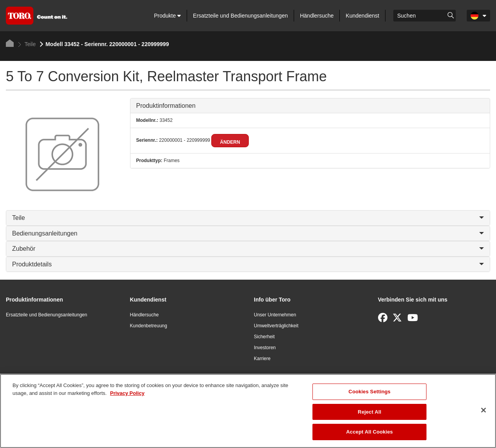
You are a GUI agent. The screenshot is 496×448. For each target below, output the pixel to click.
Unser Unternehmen (275, 315)
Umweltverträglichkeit (276, 326)
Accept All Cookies (369, 432)
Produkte (167, 16)
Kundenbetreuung (149, 326)
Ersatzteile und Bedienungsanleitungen (240, 16)
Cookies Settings (369, 392)
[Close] (484, 410)
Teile (27, 44)
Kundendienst (362, 16)
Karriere (262, 359)
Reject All (369, 412)
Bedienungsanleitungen (248, 233)
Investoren (265, 348)
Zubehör (248, 249)
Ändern (230, 142)
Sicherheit (264, 337)
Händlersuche (317, 16)
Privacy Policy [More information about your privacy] (127, 393)
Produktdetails (248, 264)
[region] (248, 411)
